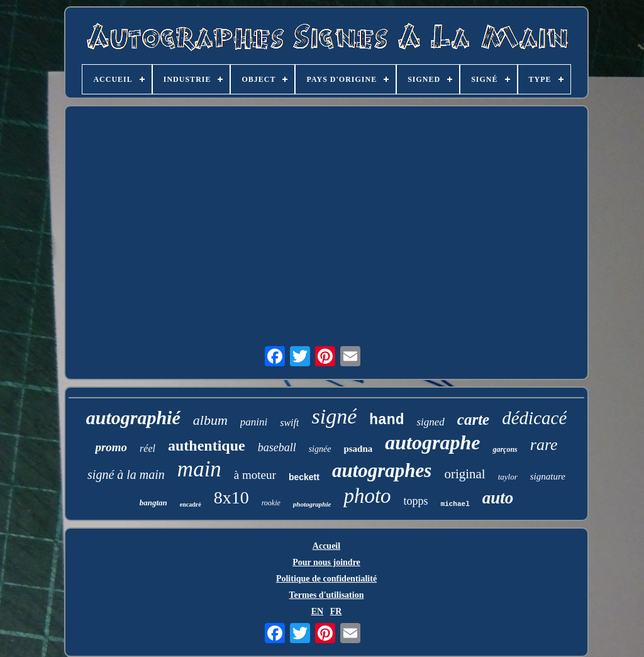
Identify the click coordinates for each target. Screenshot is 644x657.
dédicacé (534, 418)
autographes (382, 470)
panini (254, 422)
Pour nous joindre (326, 562)
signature (548, 476)
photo (367, 496)
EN (317, 611)
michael (455, 504)
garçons (505, 449)
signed (430, 422)
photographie (312, 504)
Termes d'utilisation (327, 595)
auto (498, 498)
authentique (207, 446)
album (210, 420)
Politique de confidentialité (326, 579)
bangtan (153, 503)
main (199, 469)
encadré (191, 504)
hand (386, 420)
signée (320, 449)
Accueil (326, 546)
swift (289, 423)
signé (334, 416)
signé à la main (126, 474)
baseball (277, 447)
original (464, 474)
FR (336, 611)
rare (544, 445)
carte (473, 419)
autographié (133, 418)
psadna (358, 449)
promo (111, 447)
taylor (508, 477)
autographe (432, 442)
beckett (304, 477)
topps (416, 501)
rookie (271, 503)
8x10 (231, 497)
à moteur (255, 475)
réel (147, 448)
